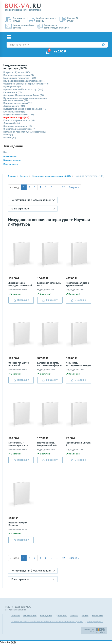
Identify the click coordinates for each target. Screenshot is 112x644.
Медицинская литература (20, 78)
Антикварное (10, 156)
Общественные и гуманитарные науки (26, 84)
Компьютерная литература (19, 75)
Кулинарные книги (14, 112)
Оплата (74, 616)
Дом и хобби (12, 123)
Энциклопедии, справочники (19, 129)
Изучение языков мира (18, 103)
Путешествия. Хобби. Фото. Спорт (23, 89)
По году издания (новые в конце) (33, 200)
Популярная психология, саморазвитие (25, 132)
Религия (10, 138)
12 (63, 187)
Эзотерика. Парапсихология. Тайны (24, 95)
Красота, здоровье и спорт (19, 120)
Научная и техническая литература (24, 81)
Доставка (61, 616)
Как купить (46, 616)
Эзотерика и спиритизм (18, 126)
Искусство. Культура (17, 72)
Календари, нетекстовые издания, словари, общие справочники (25, 99)
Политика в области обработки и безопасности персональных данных (47, 621)
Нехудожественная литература (51, 176)
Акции (85, 616)
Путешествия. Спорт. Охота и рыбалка (25, 109)
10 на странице (33, 209)
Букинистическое (12, 160)
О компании (30, 616)
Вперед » (74, 187)
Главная (12, 176)
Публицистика (13, 87)
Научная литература (16, 117)
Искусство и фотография (19, 115)
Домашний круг (14, 106)
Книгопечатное (11, 164)
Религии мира (13, 92)
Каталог (24, 176)
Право (8, 135)
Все (5, 152)
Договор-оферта (94, 621)
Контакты (97, 616)
